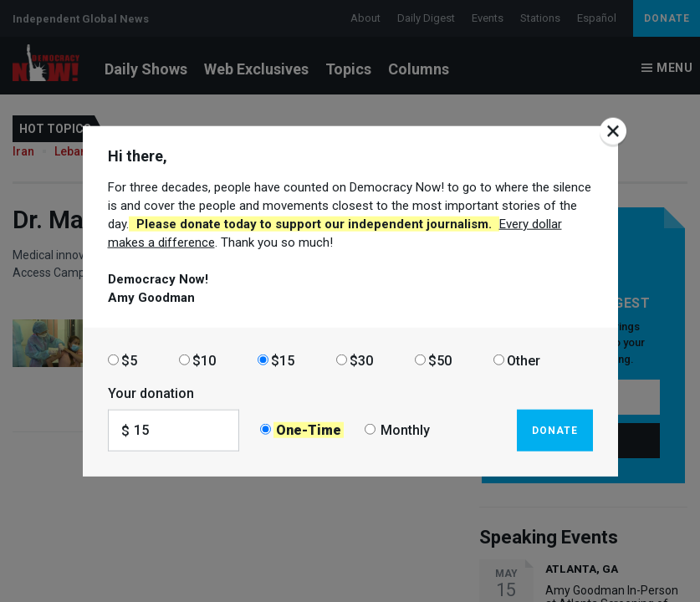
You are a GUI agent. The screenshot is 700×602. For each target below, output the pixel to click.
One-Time (309, 430)
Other (524, 360)
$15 (283, 360)
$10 (204, 360)
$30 (361, 360)
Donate (555, 430)
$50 (440, 360)
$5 (129, 360)
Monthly (405, 430)
